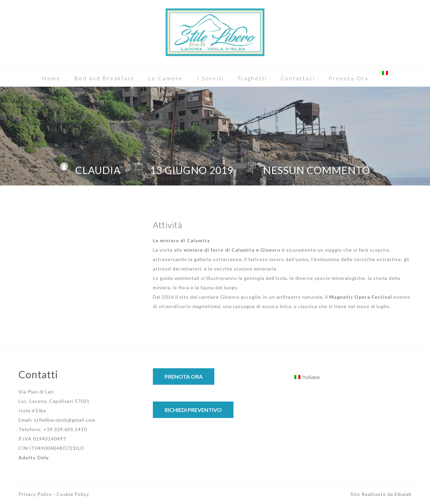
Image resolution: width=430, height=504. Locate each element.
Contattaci (298, 78)
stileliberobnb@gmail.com (65, 420)
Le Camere (165, 78)
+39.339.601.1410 (65, 429)
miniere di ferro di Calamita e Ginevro (232, 250)
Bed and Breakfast (104, 78)
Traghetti (252, 78)
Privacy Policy (35, 494)
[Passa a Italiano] (307, 377)
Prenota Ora (349, 78)
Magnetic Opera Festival (361, 297)
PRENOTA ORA (184, 376)
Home (51, 78)
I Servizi (211, 78)
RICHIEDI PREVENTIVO (193, 410)
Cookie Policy (73, 494)
